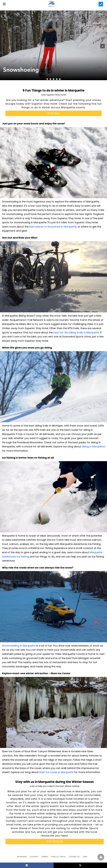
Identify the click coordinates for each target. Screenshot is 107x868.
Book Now (54, 113)
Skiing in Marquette (93, 446)
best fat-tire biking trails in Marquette (76, 332)
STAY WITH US (55, 841)
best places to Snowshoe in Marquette (53, 227)
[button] (102, 46)
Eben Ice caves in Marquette (56, 772)
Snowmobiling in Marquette (19, 646)
